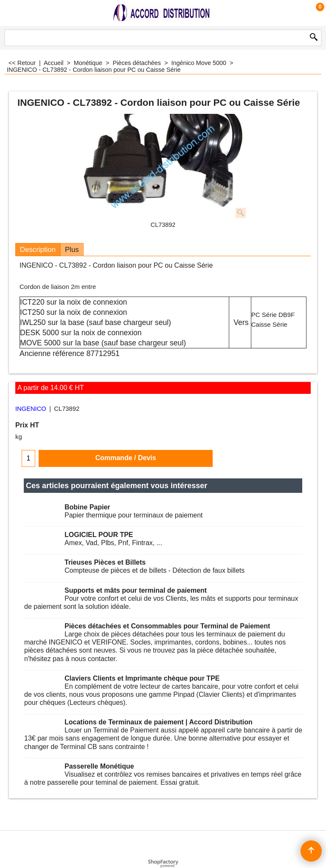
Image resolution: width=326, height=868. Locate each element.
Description (38, 250)
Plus (72, 250)
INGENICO (31, 409)
